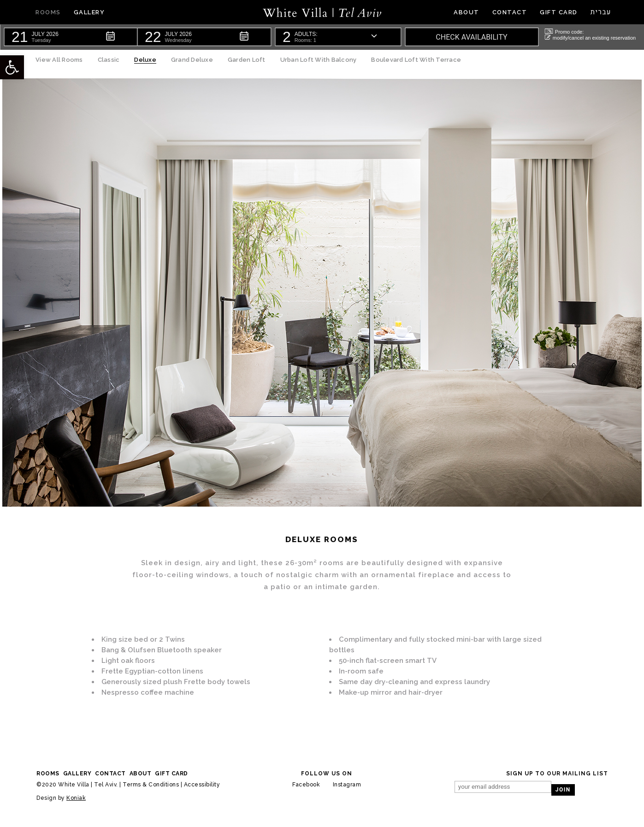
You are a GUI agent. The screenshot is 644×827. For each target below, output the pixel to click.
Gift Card (171, 774)
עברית (601, 12)
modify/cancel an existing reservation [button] (590, 38)
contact (110, 774)
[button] (71, 37)
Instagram (347, 785)
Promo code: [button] (564, 32)
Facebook (306, 785)
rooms (48, 774)
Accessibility (202, 785)
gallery (77, 774)
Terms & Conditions (151, 785)
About (141, 774)
